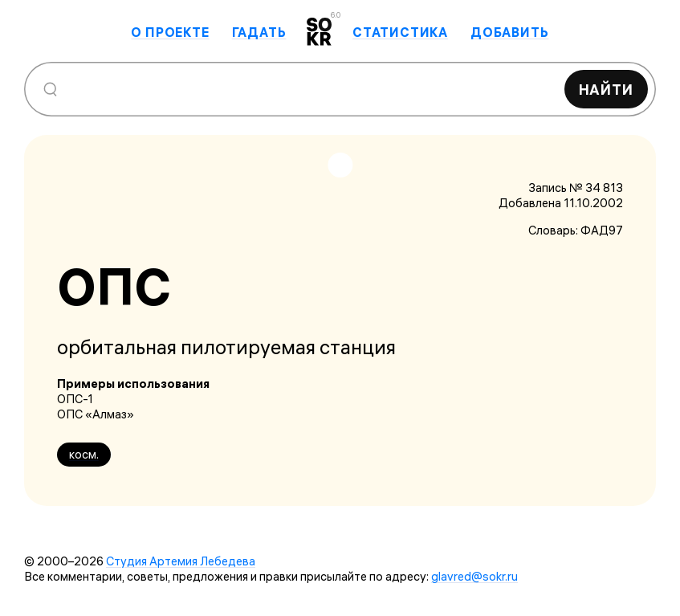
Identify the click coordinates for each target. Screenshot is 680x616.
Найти (607, 90)
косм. (84, 454)
